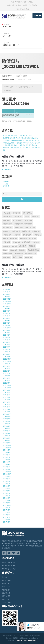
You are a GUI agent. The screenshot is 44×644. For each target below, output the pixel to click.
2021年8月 (7, 395)
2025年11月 (7, 301)
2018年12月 (7, 472)
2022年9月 (7, 364)
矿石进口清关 (26, 242)
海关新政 (5, 238)
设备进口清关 (6, 246)
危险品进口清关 (30, 228)
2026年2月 (7, 294)
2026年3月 (7, 292)
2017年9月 (7, 508)
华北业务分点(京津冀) (30, 5)
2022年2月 (7, 381)
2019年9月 (7, 450)
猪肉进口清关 (16, 242)
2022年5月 (7, 373)
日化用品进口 (6, 593)
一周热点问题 (6, 213)
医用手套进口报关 (7, 224)
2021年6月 (7, 400)
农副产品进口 (6, 590)
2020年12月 (7, 414)
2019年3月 (7, 465)
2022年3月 (7, 378)
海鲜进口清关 (14, 239)
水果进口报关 (17, 235)
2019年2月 (7, 467)
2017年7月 (7, 513)
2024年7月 (7, 340)
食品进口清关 (18, 257)
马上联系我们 (6, 169)
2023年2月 (7, 352)
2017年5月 (7, 517)
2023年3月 (7, 349)
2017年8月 (7, 510)
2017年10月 (7, 505)
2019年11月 (7, 445)
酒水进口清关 (13, 250)
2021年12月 (7, 385)
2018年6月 (7, 486)
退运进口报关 (6, 580)
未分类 (5, 184)
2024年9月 (7, 335)
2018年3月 (7, 493)
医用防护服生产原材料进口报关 (23, 224)
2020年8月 (7, 424)
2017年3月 (7, 522)
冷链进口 (27, 217)
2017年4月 (7, 520)
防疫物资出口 (6, 577)
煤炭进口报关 (23, 239)
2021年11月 (7, 388)
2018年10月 (7, 477)
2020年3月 (7, 436)
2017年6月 (7, 515)
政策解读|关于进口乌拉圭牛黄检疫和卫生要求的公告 (21, 138)
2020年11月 (7, 417)
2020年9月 (7, 421)
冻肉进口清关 (6, 220)
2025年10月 (7, 304)
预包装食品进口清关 (30, 254)
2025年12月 (7, 299)
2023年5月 (7, 345)
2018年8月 (7, 481)
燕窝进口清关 (33, 239)
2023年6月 (7, 342)
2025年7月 (7, 311)
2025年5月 (7, 316)
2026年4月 (7, 289)
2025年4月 (7, 318)
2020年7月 (7, 426)
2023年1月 (7, 354)
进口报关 (23, 246)
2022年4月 (7, 376)
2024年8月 (7, 337)
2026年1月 (7, 297)
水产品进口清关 (7, 235)
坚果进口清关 (6, 231)
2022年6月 (7, 371)
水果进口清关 (27, 235)
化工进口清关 (28, 220)
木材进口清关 (16, 231)
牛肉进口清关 (6, 242)
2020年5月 (7, 431)
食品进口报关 (6, 257)
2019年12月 (7, 443)
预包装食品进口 (19, 254)
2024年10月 (7, 333)
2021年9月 (7, 393)
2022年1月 (7, 383)
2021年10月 (7, 390)
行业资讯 (6, 186)
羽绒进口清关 (36, 242)
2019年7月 (7, 455)
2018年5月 (7, 489)
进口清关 (32, 246)
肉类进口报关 (6, 602)
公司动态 (6, 181)
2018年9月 (7, 479)
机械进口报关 (26, 231)
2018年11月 (7, 474)
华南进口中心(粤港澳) (14, 5)
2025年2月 (7, 323)
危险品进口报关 (19, 228)
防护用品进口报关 (33, 250)
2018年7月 (7, 484)
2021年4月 (7, 405)
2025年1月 (7, 325)
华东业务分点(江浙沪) (22, 9)
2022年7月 (7, 369)
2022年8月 (7, 366)
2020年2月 (7, 438)
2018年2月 (7, 496)
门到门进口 (22, 250)
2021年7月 (7, 397)
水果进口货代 (37, 235)
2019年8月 (7, 453)
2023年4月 (7, 347)
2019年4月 (7, 462)
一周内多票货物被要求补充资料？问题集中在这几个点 (21, 140)
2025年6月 (7, 313)
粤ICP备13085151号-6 (29, 641)
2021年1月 (7, 412)
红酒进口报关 (6, 587)
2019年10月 (7, 448)
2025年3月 (7, 321)
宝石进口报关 (6, 596)
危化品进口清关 (8, 228)
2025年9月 (7, 306)
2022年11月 (7, 359)
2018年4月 (7, 491)
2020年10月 (7, 419)
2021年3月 (7, 407)
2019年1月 (7, 469)
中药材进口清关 (27, 213)
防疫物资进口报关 (7, 254)
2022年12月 (7, 357)
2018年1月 (7, 498)
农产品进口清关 (7, 217)
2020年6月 (7, 429)
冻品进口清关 (35, 217)
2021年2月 (7, 409)
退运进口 (5, 250)
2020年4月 (7, 433)
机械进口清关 (36, 231)
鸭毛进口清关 (28, 258)
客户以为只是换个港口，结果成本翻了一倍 (17, 136)
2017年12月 (7, 501)
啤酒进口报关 (6, 584)
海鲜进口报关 (6, 599)
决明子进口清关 (18, 217)
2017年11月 (7, 503)
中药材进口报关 (16, 213)
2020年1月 (7, 441)
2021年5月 (7, 402)
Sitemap (18, 641)
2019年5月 (7, 460)
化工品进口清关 (18, 220)
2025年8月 (7, 309)
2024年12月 (7, 328)
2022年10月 (7, 361)
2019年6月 (7, 457)
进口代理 (14, 246)
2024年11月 (7, 330)
